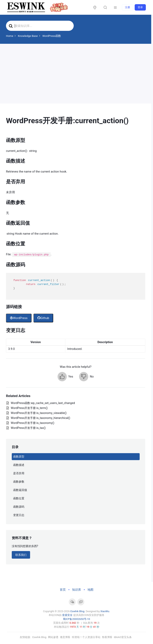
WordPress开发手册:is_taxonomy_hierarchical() (40, 418)
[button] (65, 377)
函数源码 (19, 507)
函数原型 (19, 457)
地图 (90, 590)
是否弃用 (19, 473)
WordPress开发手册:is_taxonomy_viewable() (39, 413)
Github (43, 318)
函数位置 (19, 498)
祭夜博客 (107, 637)
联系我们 (21, 555)
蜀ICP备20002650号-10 (76, 619)
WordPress (19, 318)
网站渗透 (53, 637)
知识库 (77, 590)
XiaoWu (105, 611)
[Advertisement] (76, 74)
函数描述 (19, 465)
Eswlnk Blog (77, 611)
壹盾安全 (67, 615)
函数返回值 (20, 490)
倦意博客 (65, 637)
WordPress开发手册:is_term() (29, 408)
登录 (140, 7)
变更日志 (19, 515)
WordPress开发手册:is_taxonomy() (32, 423)
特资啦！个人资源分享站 (86, 637)
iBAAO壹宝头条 (123, 637)
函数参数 (19, 482)
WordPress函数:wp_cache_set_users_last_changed (43, 403)
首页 (63, 590)
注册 (127, 7)
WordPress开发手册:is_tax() (28, 428)
